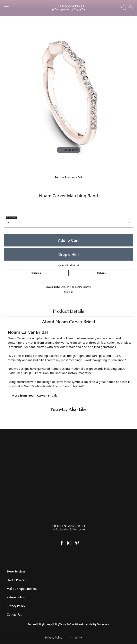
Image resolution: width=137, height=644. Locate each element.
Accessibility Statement (96, 624)
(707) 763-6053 (68, 181)
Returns (101, 273)
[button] (124, 8)
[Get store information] (68, 469)
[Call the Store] (68, 464)
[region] (68, 102)
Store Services (16, 571)
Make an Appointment (22, 589)
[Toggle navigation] (6, 8)
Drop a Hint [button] (69, 254)
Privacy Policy (16, 606)
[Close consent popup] (76, 638)
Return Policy (16, 597)
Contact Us (14, 614)
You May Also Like (68, 409)
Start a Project (16, 580)
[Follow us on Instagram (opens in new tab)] (69, 543)
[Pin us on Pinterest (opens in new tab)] (77, 543)
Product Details (68, 311)
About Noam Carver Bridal (68, 321)
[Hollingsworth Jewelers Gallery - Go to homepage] (69, 528)
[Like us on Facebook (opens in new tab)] (62, 543)
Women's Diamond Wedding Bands (27, 23)
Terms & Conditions (71, 624)
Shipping (36, 273)
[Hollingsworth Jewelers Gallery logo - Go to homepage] (69, 8)
